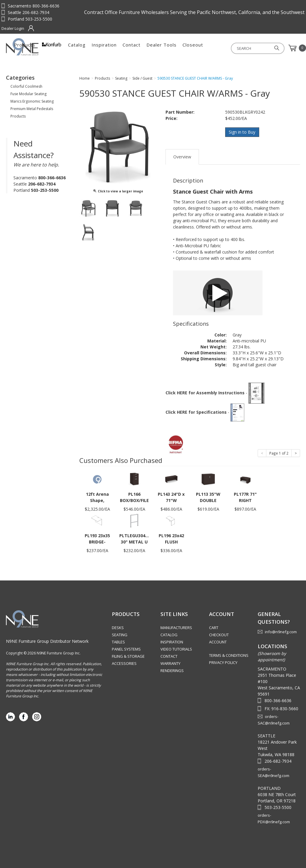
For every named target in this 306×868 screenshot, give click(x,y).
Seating (120, 634)
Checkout (219, 634)
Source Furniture (35, 47)
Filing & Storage (128, 656)
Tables (118, 642)
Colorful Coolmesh (26, 86)
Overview (182, 156)
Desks (118, 627)
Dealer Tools (222, 48)
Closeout (253, 48)
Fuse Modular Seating (28, 94)
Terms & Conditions (229, 655)
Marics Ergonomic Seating (32, 101)
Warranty (170, 663)
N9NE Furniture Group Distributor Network (47, 641)
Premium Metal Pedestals (32, 109)
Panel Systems (126, 649)
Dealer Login (13, 28)
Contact (192, 48)
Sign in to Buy (242, 132)
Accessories (124, 663)
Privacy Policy (223, 662)
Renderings (172, 670)
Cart (214, 627)
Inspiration (165, 48)
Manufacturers (176, 627)
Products (85, 48)
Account (218, 642)
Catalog (137, 48)
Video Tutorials (176, 649)
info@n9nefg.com (281, 631)
